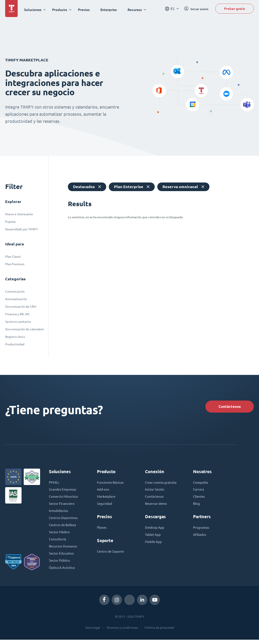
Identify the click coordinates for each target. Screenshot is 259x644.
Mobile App (154, 545)
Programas (201, 530)
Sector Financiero (62, 506)
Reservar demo (157, 506)
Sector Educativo (62, 557)
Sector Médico (60, 535)
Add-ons (103, 491)
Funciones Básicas (111, 484)
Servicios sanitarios (18, 322)
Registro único (15, 337)
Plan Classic (13, 257)
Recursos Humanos (63, 550)
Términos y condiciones (122, 632)
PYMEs (54, 484)
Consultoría (58, 543)
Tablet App (153, 537)
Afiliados (200, 537)
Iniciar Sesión (155, 491)
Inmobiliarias (59, 513)
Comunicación (15, 292)
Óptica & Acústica (62, 572)
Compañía (201, 484)
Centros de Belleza (63, 528)
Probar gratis (235, 9)
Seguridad (105, 506)
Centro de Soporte (111, 554)
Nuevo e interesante (19, 214)
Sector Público (60, 564)
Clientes (199, 499)
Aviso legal (93, 632)
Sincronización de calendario (25, 329)
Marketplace (106, 499)
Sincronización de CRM (21, 307)
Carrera (199, 491)
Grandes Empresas (63, 491)
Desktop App (155, 530)
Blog (197, 506)
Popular (10, 222)
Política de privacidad (159, 632)
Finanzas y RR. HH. (18, 314)
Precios (85, 10)
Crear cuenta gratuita (161, 484)
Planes (102, 530)
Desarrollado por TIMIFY (21, 229)
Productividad (15, 344)
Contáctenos (227, 407)
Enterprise (110, 10)
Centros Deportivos (64, 521)
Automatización (16, 299)
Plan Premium (15, 264)
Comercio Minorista (64, 499)
